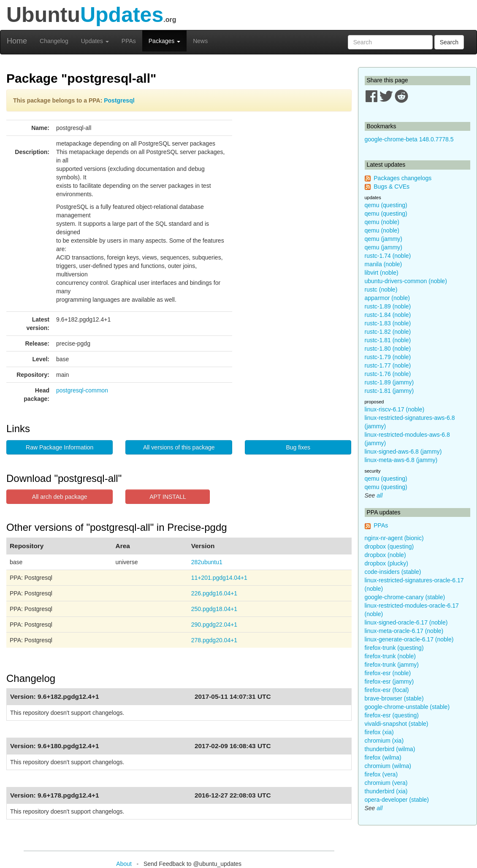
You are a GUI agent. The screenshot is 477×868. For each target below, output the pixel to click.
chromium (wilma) (388, 766)
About (124, 864)
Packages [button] (164, 41)
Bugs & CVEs (392, 187)
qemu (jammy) (383, 239)
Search (449, 42)
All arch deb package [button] (60, 497)
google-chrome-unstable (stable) (407, 707)
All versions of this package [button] (179, 447)
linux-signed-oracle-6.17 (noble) (406, 622)
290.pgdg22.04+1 (214, 625)
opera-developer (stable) (397, 800)
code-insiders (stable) (393, 572)
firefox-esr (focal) (387, 690)
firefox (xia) (379, 732)
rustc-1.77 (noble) (388, 365)
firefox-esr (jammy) (389, 681)
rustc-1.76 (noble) (388, 374)
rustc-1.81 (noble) (388, 340)
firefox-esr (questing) (392, 715)
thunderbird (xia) (386, 791)
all (379, 495)
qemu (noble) (382, 222)
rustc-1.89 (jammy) (389, 382)
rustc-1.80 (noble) (388, 349)
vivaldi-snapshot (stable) (397, 724)
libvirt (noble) (382, 273)
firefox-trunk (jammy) (392, 665)
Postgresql (119, 100)
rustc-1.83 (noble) (388, 323)
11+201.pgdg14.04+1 (219, 578)
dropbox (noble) (385, 555)
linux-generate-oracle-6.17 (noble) (409, 639)
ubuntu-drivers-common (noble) (406, 281)
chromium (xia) (384, 741)
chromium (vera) (386, 783)
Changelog (54, 41)
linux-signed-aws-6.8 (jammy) (403, 452)
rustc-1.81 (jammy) (389, 391)
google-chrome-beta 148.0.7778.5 (409, 139)
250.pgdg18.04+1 (214, 609)
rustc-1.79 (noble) (388, 357)
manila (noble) (383, 264)
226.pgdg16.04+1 (214, 593)
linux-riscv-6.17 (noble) (395, 409)
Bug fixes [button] (298, 447)
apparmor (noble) (387, 298)
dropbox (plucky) (387, 563)
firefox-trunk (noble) (390, 656)
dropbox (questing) (389, 546)
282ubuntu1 (207, 562)
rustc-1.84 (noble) (388, 315)
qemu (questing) (386, 205)
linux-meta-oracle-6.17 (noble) (404, 631)
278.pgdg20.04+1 (214, 640)
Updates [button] (95, 41)
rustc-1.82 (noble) (388, 332)
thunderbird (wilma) (390, 749)
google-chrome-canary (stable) (405, 597)
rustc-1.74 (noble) (388, 256)
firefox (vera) (381, 774)
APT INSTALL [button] (168, 497)
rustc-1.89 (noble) (388, 306)
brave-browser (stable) (394, 698)
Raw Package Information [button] (60, 447)
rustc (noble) (381, 289)
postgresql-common (82, 390)
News (200, 41)
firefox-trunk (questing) (394, 648)
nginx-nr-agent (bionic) (394, 538)
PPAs (129, 41)
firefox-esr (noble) (388, 673)
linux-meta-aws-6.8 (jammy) (401, 460)
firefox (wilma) (383, 757)
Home (17, 41)
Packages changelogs (402, 178)
